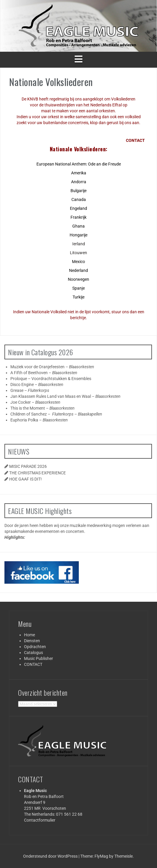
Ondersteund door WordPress (51, 856)
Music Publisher (39, 658)
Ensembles (81, 379)
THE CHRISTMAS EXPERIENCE (37, 473)
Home (29, 635)
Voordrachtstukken (49, 379)
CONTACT (33, 664)
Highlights (14, 537)
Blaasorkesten (82, 367)
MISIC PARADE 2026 (28, 466)
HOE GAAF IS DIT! (25, 479)
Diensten (32, 641)
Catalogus (33, 653)
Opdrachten (35, 647)
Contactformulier (40, 820)
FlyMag (101, 856)
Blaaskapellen (90, 414)
